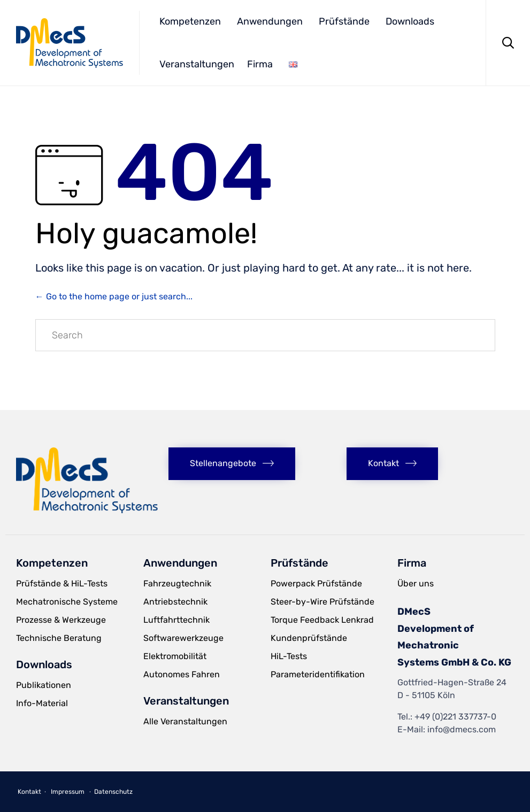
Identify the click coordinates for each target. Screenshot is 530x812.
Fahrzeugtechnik (177, 583)
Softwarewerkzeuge (183, 638)
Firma (260, 64)
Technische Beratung (59, 638)
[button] (232, 464)
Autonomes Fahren (182, 674)
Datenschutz (113, 792)
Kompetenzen (190, 21)
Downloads (410, 21)
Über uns (416, 583)
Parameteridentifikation (318, 674)
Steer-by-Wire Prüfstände (322, 602)
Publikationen (44, 685)
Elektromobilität (175, 656)
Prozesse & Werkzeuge (61, 620)
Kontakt (29, 792)
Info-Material (42, 703)
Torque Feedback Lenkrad (322, 620)
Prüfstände (344, 21)
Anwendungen (270, 21)
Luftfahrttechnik (176, 620)
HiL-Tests (289, 656)
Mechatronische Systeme (67, 602)
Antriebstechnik (175, 602)
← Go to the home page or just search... (114, 296)
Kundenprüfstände (309, 638)
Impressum (68, 792)
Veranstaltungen (197, 64)
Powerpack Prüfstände (316, 583)
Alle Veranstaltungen (185, 721)
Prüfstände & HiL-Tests (62, 583)
